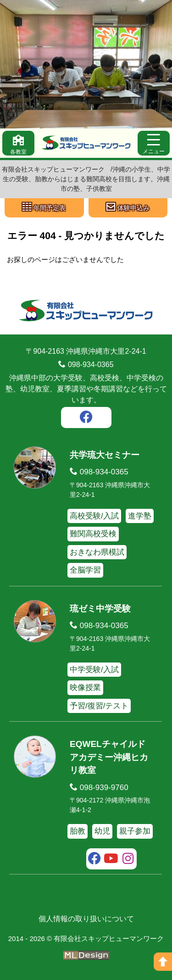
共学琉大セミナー (105, 455)
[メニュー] (154, 143)
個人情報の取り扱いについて (86, 919)
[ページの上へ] (163, 962)
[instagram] (128, 860)
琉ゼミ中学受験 (100, 609)
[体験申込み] (128, 208)
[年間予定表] (44, 208)
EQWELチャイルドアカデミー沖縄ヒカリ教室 (109, 757)
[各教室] (18, 143)
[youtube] (111, 860)
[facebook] (86, 418)
